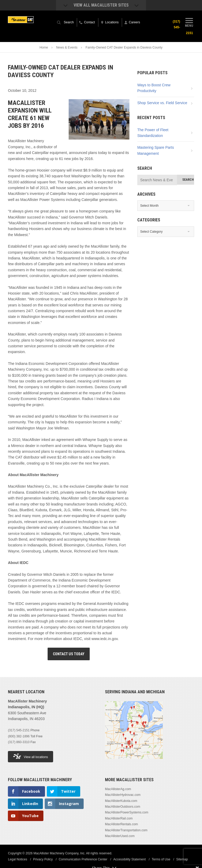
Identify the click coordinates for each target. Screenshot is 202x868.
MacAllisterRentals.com (121, 824)
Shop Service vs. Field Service (162, 103)
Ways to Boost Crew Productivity (154, 88)
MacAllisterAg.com (118, 789)
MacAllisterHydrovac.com (123, 795)
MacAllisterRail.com (119, 818)
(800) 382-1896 (19, 736)
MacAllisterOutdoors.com (123, 807)
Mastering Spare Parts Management (156, 150)
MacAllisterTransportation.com (126, 830)
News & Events (67, 47)
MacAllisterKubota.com (121, 801)
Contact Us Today (69, 654)
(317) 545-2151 (19, 730)
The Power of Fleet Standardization (153, 133)
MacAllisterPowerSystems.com (127, 812)
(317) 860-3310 (19, 742)
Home (44, 47)
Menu (189, 22)
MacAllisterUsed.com (120, 836)
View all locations (31, 756)
